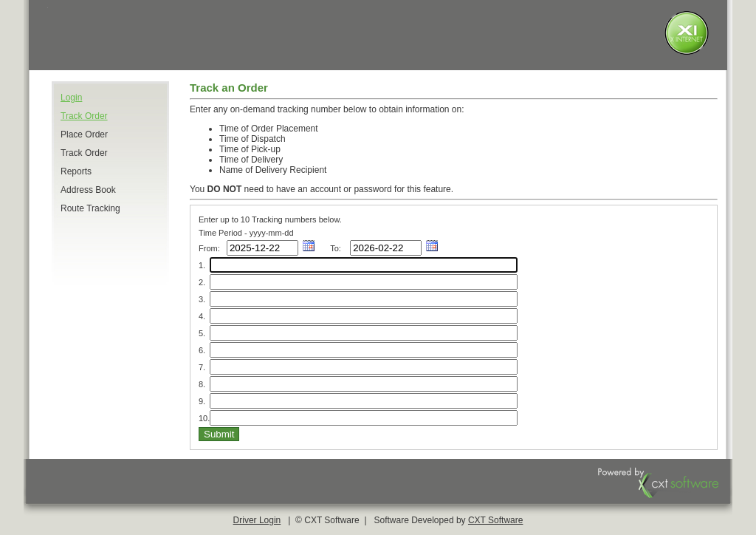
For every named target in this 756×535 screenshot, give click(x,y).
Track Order (84, 116)
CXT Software (495, 520)
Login (71, 98)
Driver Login (257, 520)
